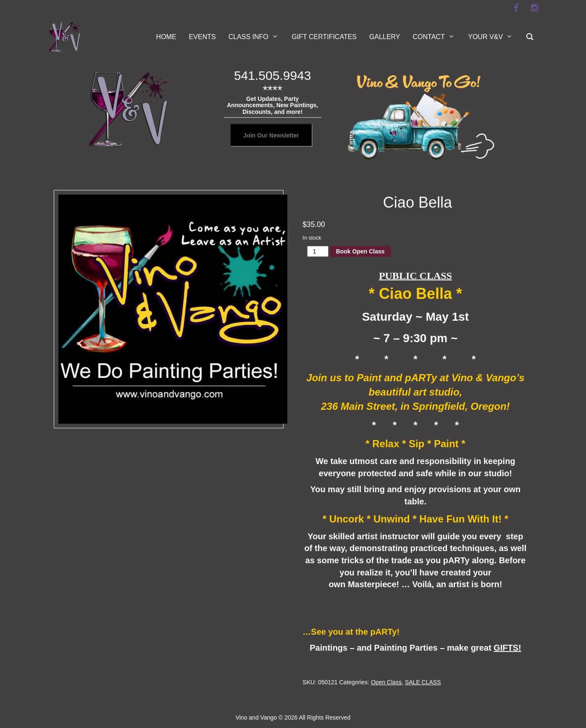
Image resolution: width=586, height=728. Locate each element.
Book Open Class (360, 251)
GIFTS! (507, 648)
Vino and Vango (256, 717)
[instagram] (535, 8)
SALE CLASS (423, 682)
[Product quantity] (318, 251)
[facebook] (516, 8)
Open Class (386, 682)
